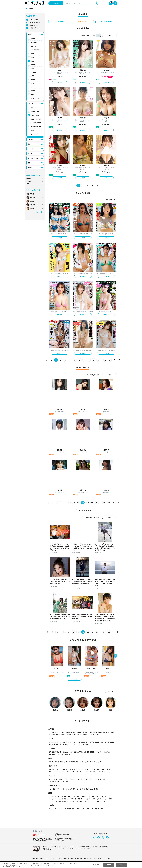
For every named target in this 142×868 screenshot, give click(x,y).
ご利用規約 (35, 858)
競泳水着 (74, 762)
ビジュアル (31, 149)
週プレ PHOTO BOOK (36, 108)
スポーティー (77, 772)
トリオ (61, 789)
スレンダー (55, 769)
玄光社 (32, 54)
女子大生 (105, 796)
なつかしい (86, 779)
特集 (28, 184)
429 (73, 503)
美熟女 (75, 779)
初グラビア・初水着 (67, 809)
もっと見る (111, 691)
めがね (84, 762)
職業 (29, 163)
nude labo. (67, 754)
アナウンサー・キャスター (85, 799)
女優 (76, 796)
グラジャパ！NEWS (35, 28)
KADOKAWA (34, 46)
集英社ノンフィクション (36, 130)
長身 (109, 769)
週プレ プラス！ (34, 25)
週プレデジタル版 (35, 22)
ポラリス (60, 754)
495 (73, 632)
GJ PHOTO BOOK (35, 115)
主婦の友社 (33, 65)
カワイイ (99, 779)
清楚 (53, 782)
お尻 (76, 769)
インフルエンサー (105, 799)
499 (92, 632)
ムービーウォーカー (35, 98)
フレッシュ (64, 772)
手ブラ (53, 809)
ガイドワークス (34, 42)
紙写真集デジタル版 (55, 752)
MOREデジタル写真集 (36, 119)
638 (109, 632)
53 (110, 360)
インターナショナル (93, 772)
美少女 (53, 779)
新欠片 (32, 83)
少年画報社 (33, 72)
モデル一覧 (39, 212)
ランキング (29, 181)
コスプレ (54, 762)
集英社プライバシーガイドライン (49, 858)
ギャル (106, 772)
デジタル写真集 (34, 20)
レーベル (30, 104)
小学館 (32, 68)
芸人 (79, 801)
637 (104, 632)
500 (97, 632)
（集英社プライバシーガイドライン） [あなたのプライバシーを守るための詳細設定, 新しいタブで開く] (12, 867)
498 (88, 632)
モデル (86, 796)
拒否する (109, 865)
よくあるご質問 (88, 858)
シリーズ (30, 139)
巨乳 (67, 769)
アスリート (89, 801)
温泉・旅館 (92, 789)
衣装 (29, 144)
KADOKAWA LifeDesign (36, 50)
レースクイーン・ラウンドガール (61, 799)
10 (98, 360)
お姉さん (64, 779)
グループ (71, 789)
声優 (95, 796)
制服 (64, 762)
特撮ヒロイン (55, 801)
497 (109, 503)
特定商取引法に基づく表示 (66, 858)
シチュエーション (33, 158)
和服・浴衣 (96, 762)
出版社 (30, 34)
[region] (71, 865)
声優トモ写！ (53, 754)
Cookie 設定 (79, 858)
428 (69, 503)
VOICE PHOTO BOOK (90, 752)
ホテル (81, 789)
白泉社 (32, 87)
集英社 (32, 61)
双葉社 (32, 94)
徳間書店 (33, 80)
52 (105, 360)
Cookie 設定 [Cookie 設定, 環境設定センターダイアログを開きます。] (96, 865)
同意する (121, 865)
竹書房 (32, 76)
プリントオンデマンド (104, 752)
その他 (30, 168)
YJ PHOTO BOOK (35, 112)
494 (69, 632)
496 (104, 503)
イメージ (30, 153)
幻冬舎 (32, 57)
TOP (26, 9)
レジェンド (68, 801)
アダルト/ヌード (100, 801)
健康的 (53, 772)
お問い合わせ (97, 858)
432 (88, 503)
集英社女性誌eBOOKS (36, 126)
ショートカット (88, 769)
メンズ (81, 809)
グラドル (54, 796)
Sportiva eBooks (35, 134)
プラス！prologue (67, 752)
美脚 (100, 769)
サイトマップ (106, 858)
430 (78, 503)
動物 (90, 809)
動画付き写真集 (78, 752)
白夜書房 (33, 91)
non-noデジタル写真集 (36, 123)
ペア (52, 789)
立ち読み (59, 82)
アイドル (66, 796)
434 (97, 503)
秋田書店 (33, 39)
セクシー (111, 779)
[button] (115, 656)
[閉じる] (139, 865)
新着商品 (29, 178)
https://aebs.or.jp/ (47, 849)
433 (92, 503)
